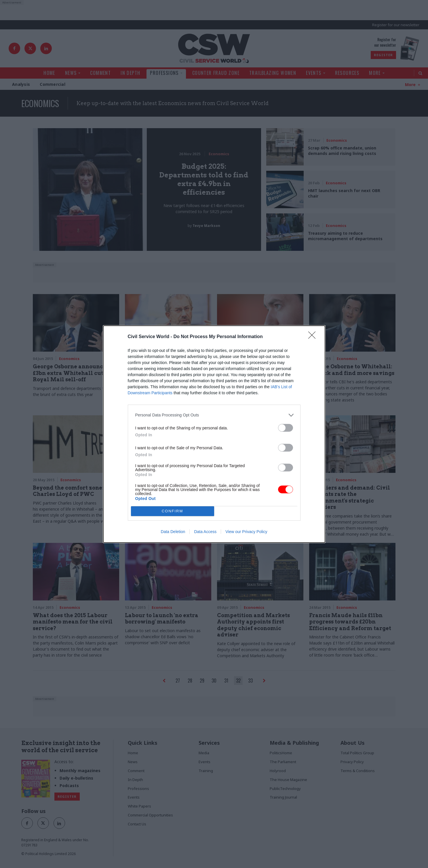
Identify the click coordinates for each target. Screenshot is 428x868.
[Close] (314, 337)
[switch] (286, 428)
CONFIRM (173, 511)
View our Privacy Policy (246, 532)
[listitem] (214, 415)
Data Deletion (173, 532)
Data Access (205, 532)
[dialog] (214, 434)
